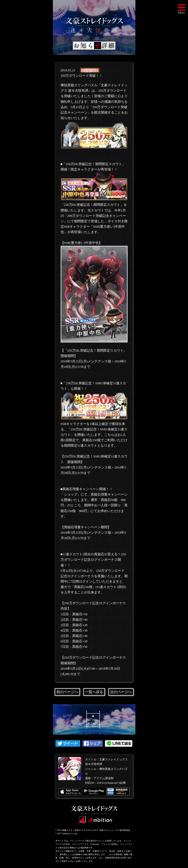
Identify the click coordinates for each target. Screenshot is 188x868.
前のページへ (67, 692)
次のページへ (121, 692)
